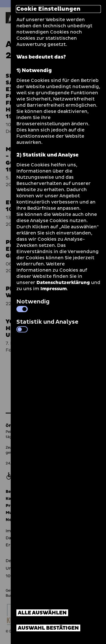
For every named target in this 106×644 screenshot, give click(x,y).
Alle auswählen (42, 613)
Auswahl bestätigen (48, 628)
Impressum (54, 289)
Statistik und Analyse (47, 325)
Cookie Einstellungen (48, 9)
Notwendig (33, 305)
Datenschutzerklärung (63, 283)
